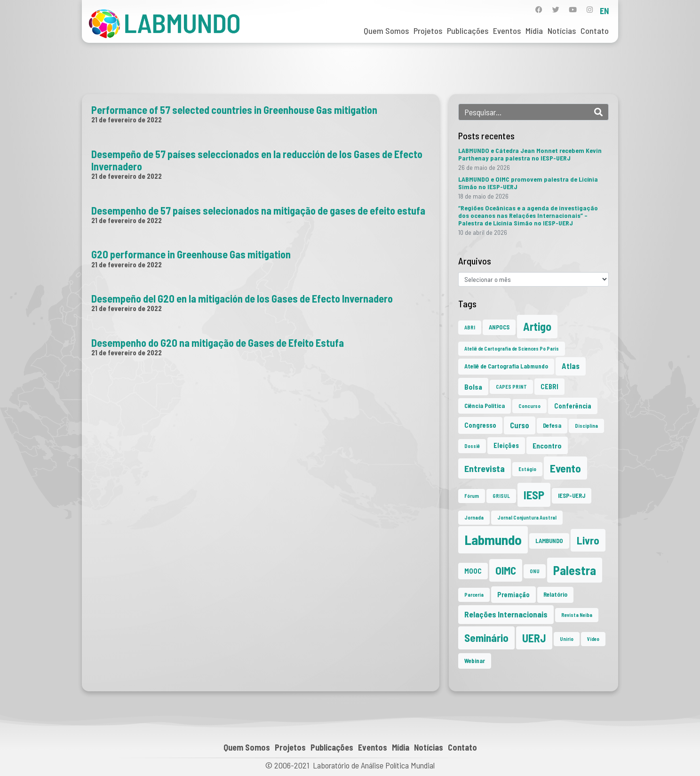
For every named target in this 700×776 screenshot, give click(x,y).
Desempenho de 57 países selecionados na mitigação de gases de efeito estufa (258, 210)
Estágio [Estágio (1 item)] (527, 469)
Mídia (534, 31)
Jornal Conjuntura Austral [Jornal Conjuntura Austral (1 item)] (527, 517)
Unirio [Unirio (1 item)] (567, 639)
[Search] (598, 112)
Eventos (507, 31)
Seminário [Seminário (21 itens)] (486, 638)
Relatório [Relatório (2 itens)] (555, 594)
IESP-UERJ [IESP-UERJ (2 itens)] (572, 496)
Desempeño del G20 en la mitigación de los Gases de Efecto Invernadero (242, 298)
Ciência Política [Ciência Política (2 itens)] (485, 406)
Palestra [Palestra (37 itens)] (575, 570)
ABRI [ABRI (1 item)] (470, 327)
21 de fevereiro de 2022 (127, 120)
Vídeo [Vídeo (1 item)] (593, 639)
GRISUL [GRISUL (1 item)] (501, 496)
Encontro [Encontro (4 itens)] (547, 445)
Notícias (562, 31)
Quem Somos (386, 31)
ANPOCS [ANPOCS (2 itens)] (499, 327)
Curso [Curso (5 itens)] (520, 425)
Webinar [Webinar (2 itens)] (475, 661)
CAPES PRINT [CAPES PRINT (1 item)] (511, 387)
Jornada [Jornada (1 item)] (474, 517)
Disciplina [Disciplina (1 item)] (586, 426)
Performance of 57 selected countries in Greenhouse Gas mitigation (234, 110)
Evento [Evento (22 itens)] (565, 468)
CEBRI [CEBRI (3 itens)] (549, 387)
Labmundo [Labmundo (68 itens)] (493, 540)
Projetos (428, 31)
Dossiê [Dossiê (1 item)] (472, 446)
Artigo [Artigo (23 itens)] (537, 326)
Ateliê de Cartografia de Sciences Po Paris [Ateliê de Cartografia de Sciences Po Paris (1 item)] (512, 348)
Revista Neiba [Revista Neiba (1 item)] (577, 615)
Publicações (468, 31)
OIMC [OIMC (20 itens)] (506, 570)
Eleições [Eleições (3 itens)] (506, 445)
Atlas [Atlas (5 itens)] (571, 366)
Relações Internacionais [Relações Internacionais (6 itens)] (506, 614)
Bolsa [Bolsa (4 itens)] (473, 387)
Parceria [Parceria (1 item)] (474, 595)
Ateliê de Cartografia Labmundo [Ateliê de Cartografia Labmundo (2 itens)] (506, 366)
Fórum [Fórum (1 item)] (472, 496)
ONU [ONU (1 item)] (535, 571)
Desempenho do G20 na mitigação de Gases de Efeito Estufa (218, 343)
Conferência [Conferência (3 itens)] (573, 406)
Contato (595, 31)
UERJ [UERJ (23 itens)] (534, 638)
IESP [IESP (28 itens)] (534, 495)
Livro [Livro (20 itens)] (588, 540)
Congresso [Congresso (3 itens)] (480, 425)
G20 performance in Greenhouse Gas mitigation (191, 254)
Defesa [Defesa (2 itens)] (552, 425)
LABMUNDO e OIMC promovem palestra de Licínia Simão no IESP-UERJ (528, 183)
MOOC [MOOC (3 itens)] (473, 571)
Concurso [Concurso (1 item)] (529, 406)
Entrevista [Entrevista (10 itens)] (485, 468)
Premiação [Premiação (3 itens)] (513, 595)
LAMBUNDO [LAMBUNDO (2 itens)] (549, 541)
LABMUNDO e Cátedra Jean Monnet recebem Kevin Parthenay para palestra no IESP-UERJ (530, 154)
